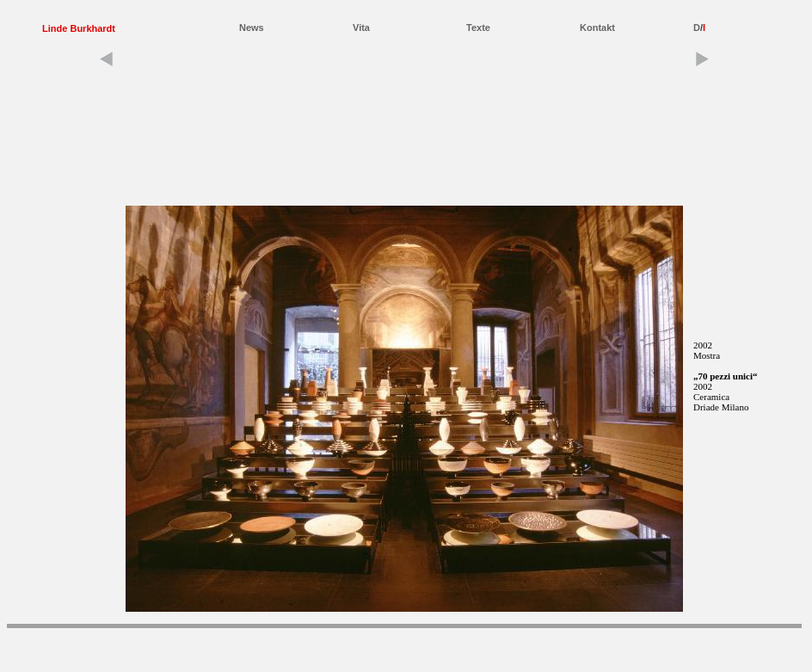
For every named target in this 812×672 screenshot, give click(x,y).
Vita (361, 28)
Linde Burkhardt (79, 28)
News (252, 28)
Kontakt (597, 28)
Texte (478, 28)
